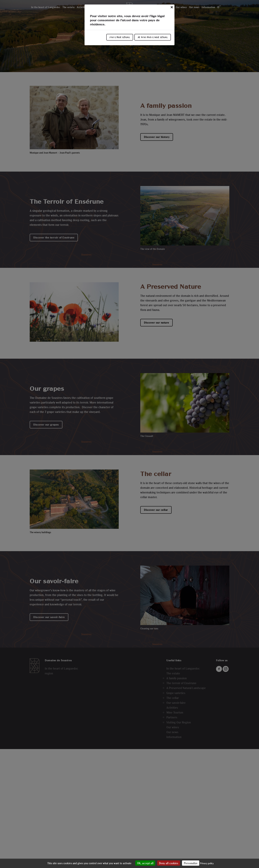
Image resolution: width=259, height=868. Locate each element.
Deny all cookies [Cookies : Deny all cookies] (169, 863)
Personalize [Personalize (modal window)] (191, 863)
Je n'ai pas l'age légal (152, 38)
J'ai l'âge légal (119, 38)
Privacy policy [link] (207, 863)
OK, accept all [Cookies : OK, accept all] (145, 863)
